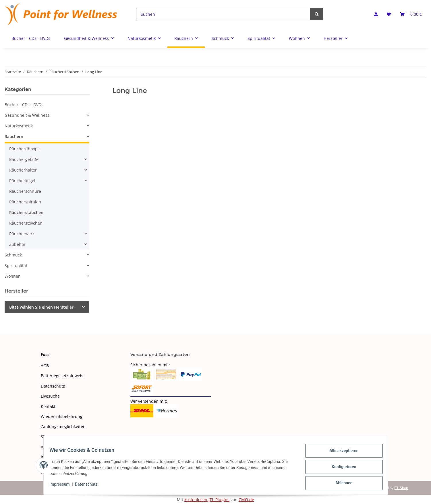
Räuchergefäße (24, 159)
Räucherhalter (23, 170)
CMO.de (246, 500)
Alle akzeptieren (341, 454)
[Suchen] (223, 14)
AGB (45, 366)
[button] (376, 14)
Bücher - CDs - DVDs (24, 105)
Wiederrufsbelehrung (62, 416)
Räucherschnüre (25, 191)
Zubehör (17, 244)
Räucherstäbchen (26, 212)
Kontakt (48, 406)
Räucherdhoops (24, 149)
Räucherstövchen (26, 223)
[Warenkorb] (411, 14)
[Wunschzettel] (389, 14)
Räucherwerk (22, 234)
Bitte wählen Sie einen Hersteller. (42, 307)
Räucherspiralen (25, 202)
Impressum (63, 486)
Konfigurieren (341, 469)
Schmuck (13, 255)
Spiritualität (16, 265)
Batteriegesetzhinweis (62, 376)
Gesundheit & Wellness (27, 115)
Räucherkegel (22, 181)
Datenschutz (53, 386)
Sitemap (49, 437)
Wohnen (13, 276)
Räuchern (14, 136)
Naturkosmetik (19, 126)
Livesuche (50, 396)
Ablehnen (341, 484)
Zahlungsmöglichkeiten (63, 426)
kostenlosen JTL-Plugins (207, 500)
